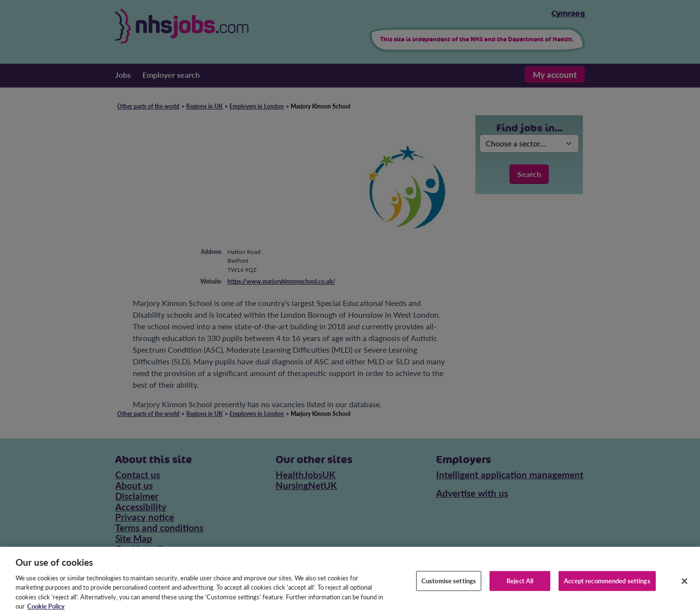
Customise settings (449, 584)
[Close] (684, 585)
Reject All (520, 584)
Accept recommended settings (607, 584)
